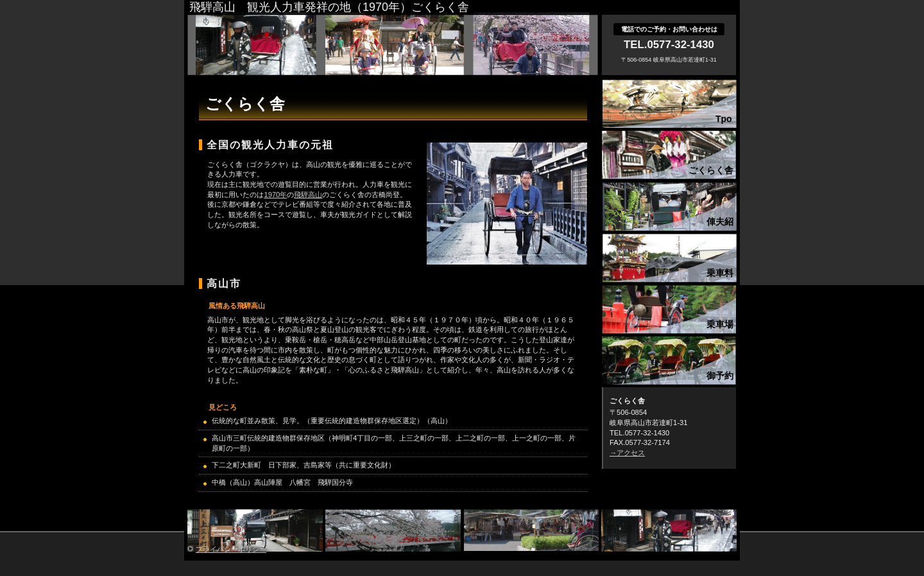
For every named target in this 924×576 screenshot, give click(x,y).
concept (669, 154)
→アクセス (627, 453)
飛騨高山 (308, 195)
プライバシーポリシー (231, 549)
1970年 (275, 195)
